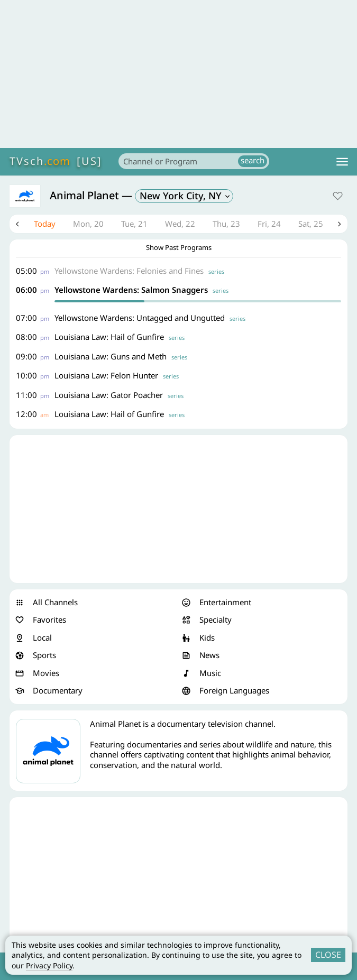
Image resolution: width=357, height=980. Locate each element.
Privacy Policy (49, 965)
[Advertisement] (178, 74)
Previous (17, 224)
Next (340, 224)
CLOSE (328, 955)
